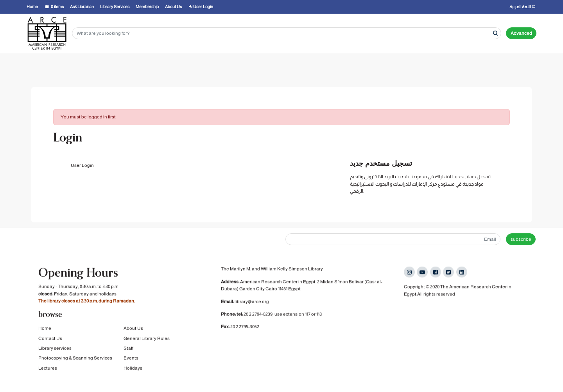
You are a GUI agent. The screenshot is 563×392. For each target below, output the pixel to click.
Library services (55, 349)
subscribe (521, 239)
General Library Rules (147, 339)
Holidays (133, 369)
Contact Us (50, 339)
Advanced (521, 33)
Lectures (48, 369)
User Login (82, 165)
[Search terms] (287, 33)
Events (131, 358)
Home (45, 329)
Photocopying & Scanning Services (75, 358)
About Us (133, 329)
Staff (128, 349)
